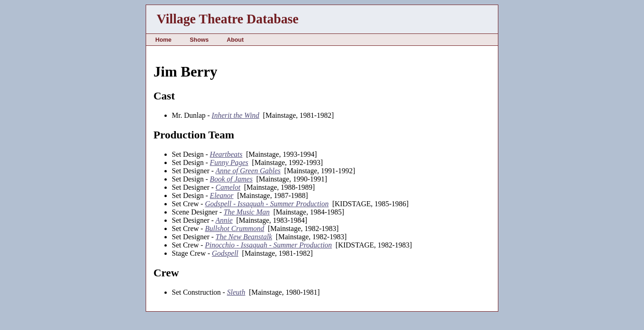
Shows (199, 40)
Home (164, 40)
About (235, 40)
